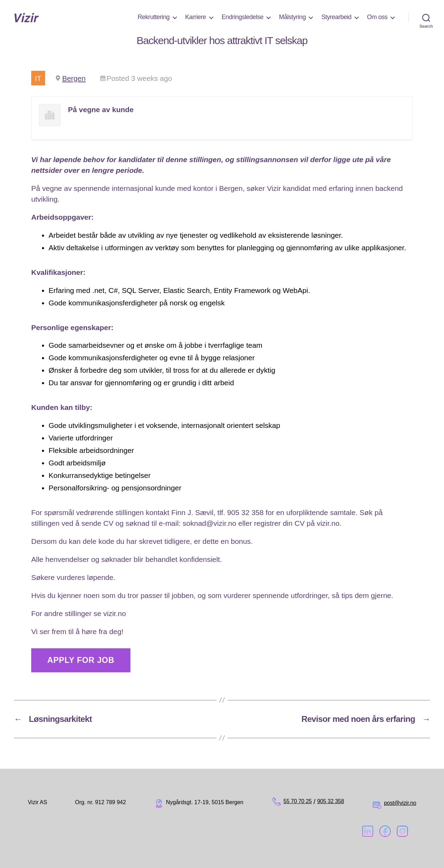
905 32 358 (330, 801)
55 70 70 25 (298, 801)
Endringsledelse (243, 17)
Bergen (74, 78)
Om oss (377, 17)
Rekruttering (154, 17)
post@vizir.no (400, 803)
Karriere (196, 17)
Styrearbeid (336, 17)
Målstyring (292, 17)
